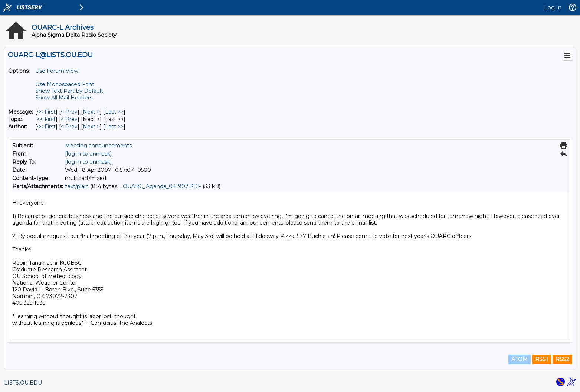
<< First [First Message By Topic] (46, 119)
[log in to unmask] (89, 154)
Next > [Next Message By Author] (91, 127)
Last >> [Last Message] (114, 112)
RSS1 (542, 359)
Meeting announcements (98, 146)
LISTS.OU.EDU (23, 383)
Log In (553, 7)
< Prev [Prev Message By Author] (69, 127)
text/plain (77, 186)
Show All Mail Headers (64, 98)
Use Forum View (57, 71)
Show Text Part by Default (69, 91)
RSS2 (562, 359)
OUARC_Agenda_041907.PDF (162, 186)
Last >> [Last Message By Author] (114, 127)
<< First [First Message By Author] (46, 127)
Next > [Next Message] (91, 112)
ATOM (520, 359)
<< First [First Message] (46, 112)
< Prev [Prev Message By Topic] (69, 119)
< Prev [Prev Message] (69, 112)
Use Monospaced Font (65, 84)
